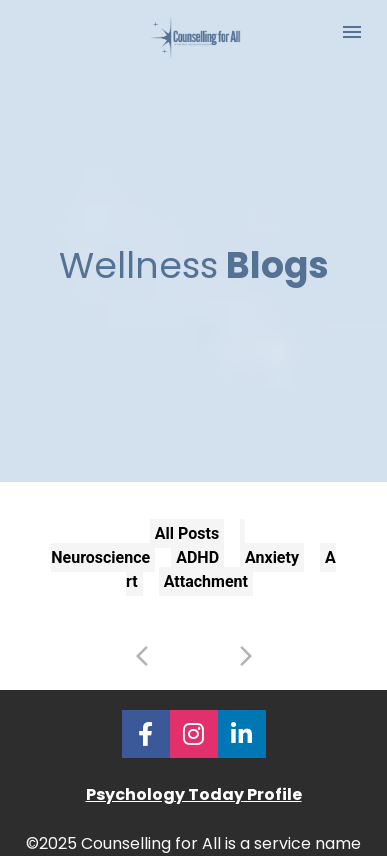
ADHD (197, 544)
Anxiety (272, 544)
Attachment (206, 568)
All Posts (187, 520)
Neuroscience (100, 544)
